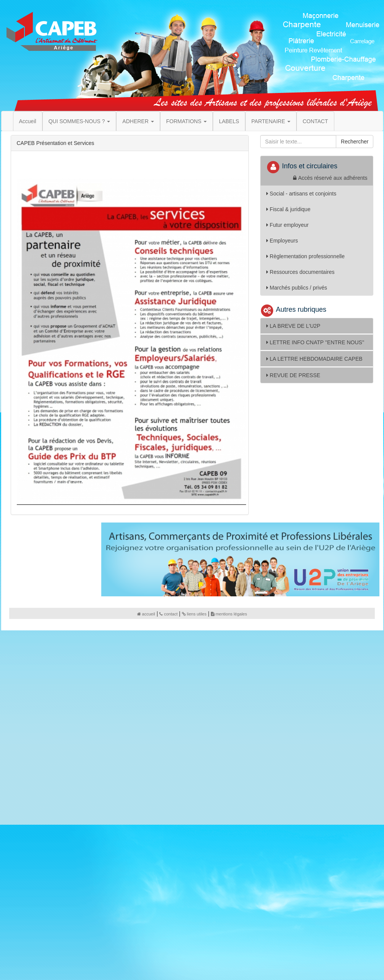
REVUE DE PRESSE (293, 375)
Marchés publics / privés (297, 288)
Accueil (28, 121)
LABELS (229, 121)
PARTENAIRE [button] (271, 121)
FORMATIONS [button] (186, 121)
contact (168, 614)
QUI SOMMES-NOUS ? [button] (79, 121)
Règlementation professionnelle (305, 256)
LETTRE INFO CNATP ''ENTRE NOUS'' (315, 342)
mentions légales (229, 614)
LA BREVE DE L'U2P (293, 326)
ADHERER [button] (138, 121)
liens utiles (194, 614)
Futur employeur (288, 225)
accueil (146, 614)
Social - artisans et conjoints (301, 194)
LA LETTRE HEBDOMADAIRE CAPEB (314, 359)
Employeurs (282, 241)
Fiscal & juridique (288, 209)
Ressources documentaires (301, 272)
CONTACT (315, 121)
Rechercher (355, 142)
